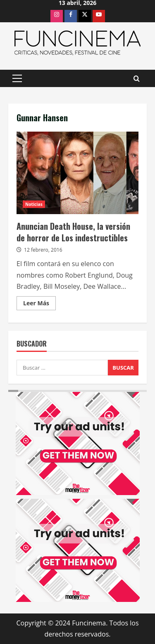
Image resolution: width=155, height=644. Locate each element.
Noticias (34, 204)
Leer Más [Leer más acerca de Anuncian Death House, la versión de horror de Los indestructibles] (39, 304)
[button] (17, 78)
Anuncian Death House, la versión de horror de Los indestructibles (77, 173)
